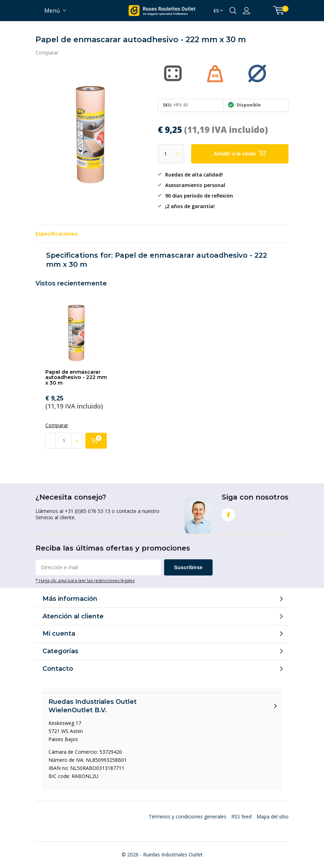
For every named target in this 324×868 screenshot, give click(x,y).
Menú (52, 11)
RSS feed (241, 816)
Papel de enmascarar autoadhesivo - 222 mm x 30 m (76, 377)
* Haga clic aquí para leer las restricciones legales (85, 580)
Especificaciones (57, 234)
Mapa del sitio (273, 816)
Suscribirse (188, 567)
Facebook (228, 513)
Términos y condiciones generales (187, 816)
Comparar (47, 53)
